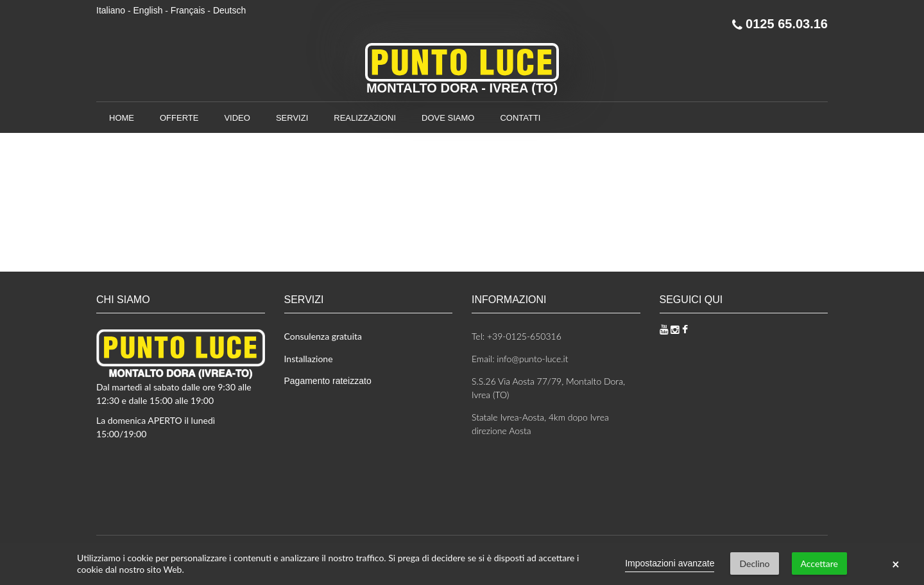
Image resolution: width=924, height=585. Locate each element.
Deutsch (229, 10)
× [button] (896, 564)
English (148, 10)
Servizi (292, 118)
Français (188, 10)
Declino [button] (754, 563)
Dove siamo (448, 118)
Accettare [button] (819, 563)
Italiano (111, 10)
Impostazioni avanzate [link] (670, 563)
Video (237, 118)
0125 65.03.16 (780, 24)
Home (122, 118)
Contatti (520, 118)
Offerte (179, 118)
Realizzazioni (365, 118)
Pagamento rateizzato (328, 381)
